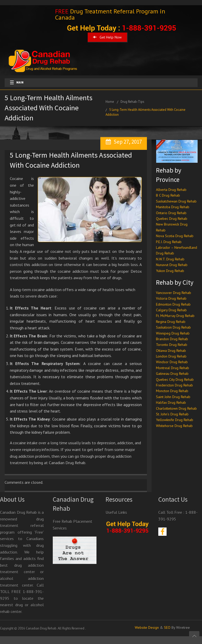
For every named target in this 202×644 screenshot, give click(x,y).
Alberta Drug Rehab (171, 190)
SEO (167, 627)
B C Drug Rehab (168, 195)
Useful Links (116, 512)
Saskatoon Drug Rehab (173, 327)
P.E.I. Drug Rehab (169, 242)
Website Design (147, 627)
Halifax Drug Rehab (171, 402)
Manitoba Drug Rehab (173, 207)
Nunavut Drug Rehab (172, 265)
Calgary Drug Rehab (171, 310)
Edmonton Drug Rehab (173, 304)
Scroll (194, 636)
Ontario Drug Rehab (171, 213)
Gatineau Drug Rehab (172, 374)
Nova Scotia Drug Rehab (175, 236)
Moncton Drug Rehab (172, 391)
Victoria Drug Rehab (171, 298)
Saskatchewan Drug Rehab (176, 201)
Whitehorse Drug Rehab (174, 426)
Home (110, 102)
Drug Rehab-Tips (132, 102)
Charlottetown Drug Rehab (176, 408)
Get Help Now (107, 37)
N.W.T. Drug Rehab (170, 259)
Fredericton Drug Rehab (174, 385)
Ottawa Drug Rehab (171, 351)
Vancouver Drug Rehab (174, 293)
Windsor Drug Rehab (172, 362)
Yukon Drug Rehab (170, 271)
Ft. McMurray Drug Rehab (175, 316)
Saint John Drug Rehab (173, 397)
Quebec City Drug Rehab (175, 379)
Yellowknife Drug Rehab (175, 420)
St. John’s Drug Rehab (172, 414)
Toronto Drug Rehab (172, 345)
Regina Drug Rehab (171, 322)
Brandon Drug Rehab (172, 339)
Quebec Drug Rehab (172, 219)
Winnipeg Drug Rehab (173, 333)
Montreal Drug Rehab (173, 368)
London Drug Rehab (171, 356)
